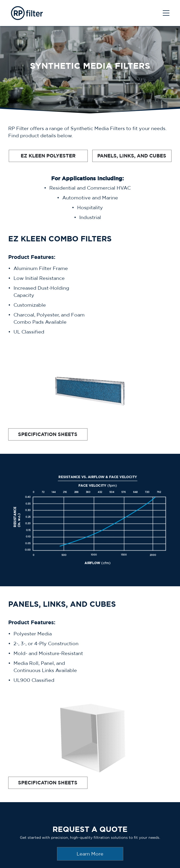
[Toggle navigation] (166, 13)
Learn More (90, 854)
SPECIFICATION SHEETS (48, 434)
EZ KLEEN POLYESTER (48, 156)
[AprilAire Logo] (26, 13)
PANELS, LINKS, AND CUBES (132, 156)
